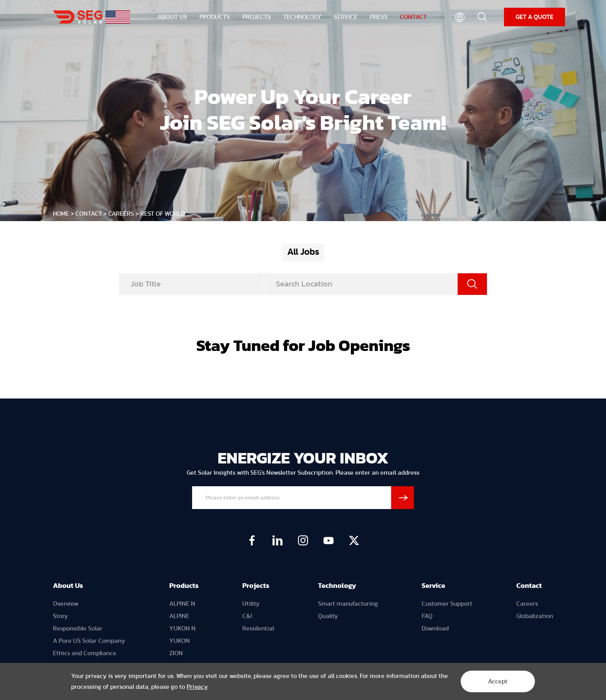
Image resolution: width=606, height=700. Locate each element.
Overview (66, 604)
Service (433, 586)
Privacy (197, 687)
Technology (337, 586)
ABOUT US (172, 18)
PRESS (379, 18)
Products (184, 586)
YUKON (180, 641)
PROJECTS (257, 18)
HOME (61, 214)
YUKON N (182, 628)
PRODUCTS (215, 18)
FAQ (427, 616)
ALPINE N (182, 604)
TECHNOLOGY (302, 18)
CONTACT (413, 18)
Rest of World (163, 214)
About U (66, 586)
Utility (251, 604)
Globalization (535, 616)
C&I (247, 616)
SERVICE (346, 18)
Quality (328, 616)
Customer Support (447, 604)
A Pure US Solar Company (89, 641)
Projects (256, 586)
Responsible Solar (78, 628)
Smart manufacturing (348, 604)
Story (60, 616)
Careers (121, 214)
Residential (258, 628)
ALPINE (179, 616)
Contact (529, 586)
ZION (176, 653)
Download (435, 628)
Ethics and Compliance (85, 653)
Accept (498, 681)
